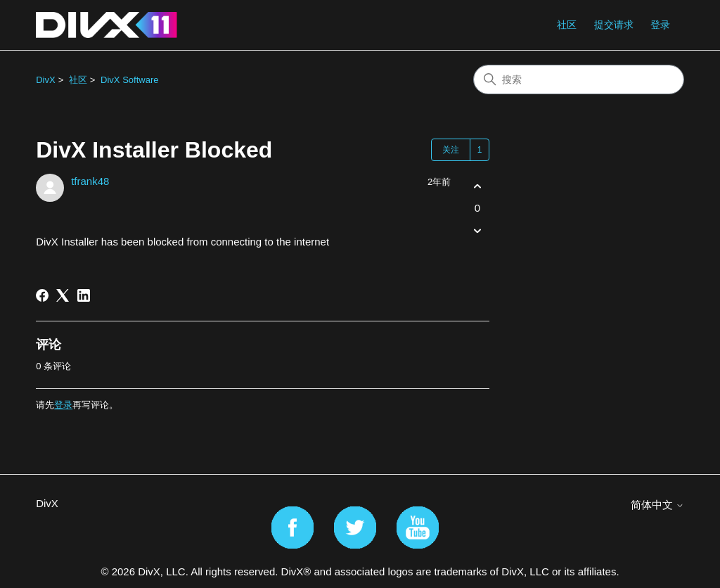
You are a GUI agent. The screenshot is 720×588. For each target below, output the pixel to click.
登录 (63, 405)
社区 (567, 25)
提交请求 (614, 25)
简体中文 (657, 505)
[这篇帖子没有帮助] (477, 231)
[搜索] (579, 79)
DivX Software (129, 80)
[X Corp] (63, 295)
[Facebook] (42, 295)
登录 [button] (660, 25)
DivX (45, 80)
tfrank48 (90, 181)
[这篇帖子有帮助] (477, 186)
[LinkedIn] (84, 295)
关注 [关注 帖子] (451, 150)
